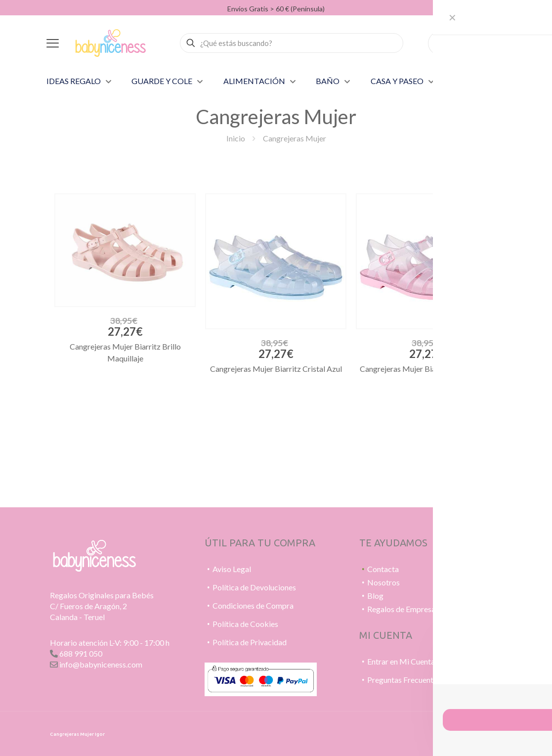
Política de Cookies (245, 624)
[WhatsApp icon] (447, 732)
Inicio (236, 138)
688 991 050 (81, 653)
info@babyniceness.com (101, 664)
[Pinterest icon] (458, 732)
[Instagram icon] (468, 732)
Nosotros (383, 582)
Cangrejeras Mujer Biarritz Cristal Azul (276, 369)
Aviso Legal (232, 569)
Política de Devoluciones (254, 587)
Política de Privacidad (250, 642)
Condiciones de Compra (253, 605)
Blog (375, 596)
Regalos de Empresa (401, 609)
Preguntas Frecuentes (404, 680)
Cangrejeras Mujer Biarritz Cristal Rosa (426, 369)
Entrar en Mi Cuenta (401, 661)
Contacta (383, 569)
